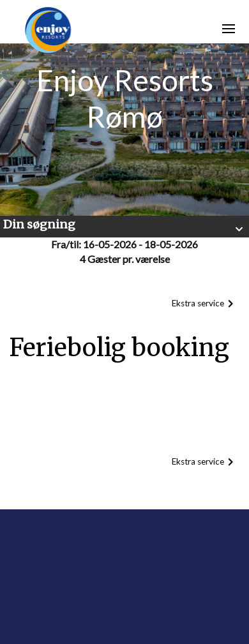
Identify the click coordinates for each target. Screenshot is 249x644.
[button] (124, 227)
